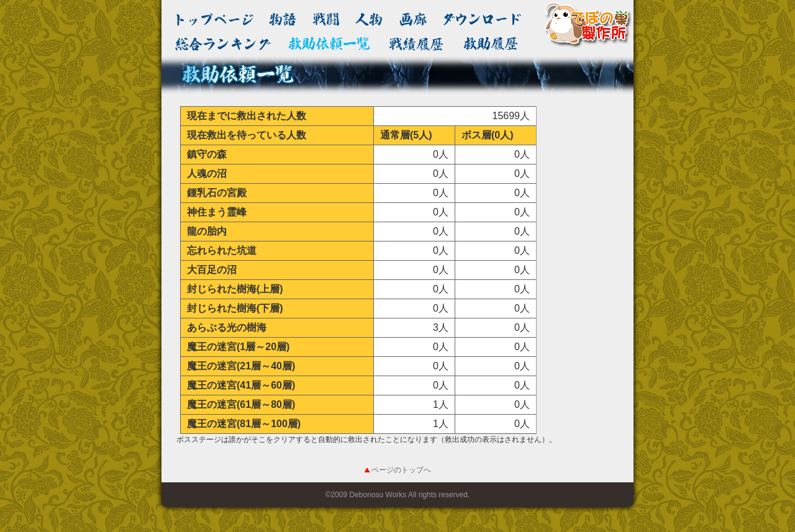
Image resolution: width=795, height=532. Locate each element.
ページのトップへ (401, 470)
